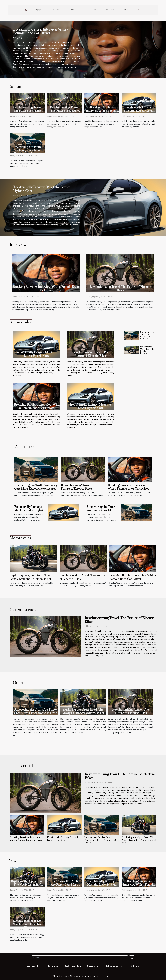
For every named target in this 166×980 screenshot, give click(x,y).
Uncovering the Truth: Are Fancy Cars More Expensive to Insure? (27, 150)
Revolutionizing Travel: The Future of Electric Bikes (27, 111)
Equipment (40, 10)
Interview (57, 10)
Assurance (93, 10)
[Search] (80, 958)
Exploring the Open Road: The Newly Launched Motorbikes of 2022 (147, 352)
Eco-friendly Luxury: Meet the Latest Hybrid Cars (139, 111)
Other (127, 10)
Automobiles (75, 10)
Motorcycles (111, 10)
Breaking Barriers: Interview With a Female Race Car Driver (41, 31)
